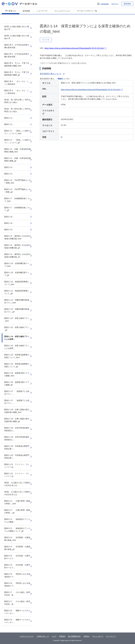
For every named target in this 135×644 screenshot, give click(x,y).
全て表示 (66, 79)
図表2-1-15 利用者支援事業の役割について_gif (17, 365)
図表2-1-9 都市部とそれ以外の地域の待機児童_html (17, 237)
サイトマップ (111, 636)
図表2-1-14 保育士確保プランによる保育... (17, 338)
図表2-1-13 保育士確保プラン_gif (17, 329)
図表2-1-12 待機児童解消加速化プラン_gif (17, 310)
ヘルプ (54, 636)
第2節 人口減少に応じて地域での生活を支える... (17, 484)
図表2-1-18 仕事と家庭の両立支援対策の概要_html (17, 411)
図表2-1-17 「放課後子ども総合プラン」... (17, 393)
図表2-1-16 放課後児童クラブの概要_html (17, 374)
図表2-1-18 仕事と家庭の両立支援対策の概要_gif (17, 420)
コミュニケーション (62, 11)
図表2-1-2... (9, 118)
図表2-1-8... (9, 217)
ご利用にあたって (43, 636)
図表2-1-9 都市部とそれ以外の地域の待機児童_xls (17, 256)
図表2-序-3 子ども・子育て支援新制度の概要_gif (17, 74)
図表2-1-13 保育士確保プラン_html (17, 320)
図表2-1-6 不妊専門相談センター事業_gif (17, 191)
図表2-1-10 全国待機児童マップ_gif (17, 274)
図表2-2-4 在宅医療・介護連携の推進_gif (17, 548)
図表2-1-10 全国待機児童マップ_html (17, 265)
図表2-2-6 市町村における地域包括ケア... (17, 575)
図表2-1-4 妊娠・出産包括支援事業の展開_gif (17, 160)
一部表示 (60, 79)
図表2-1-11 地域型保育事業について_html (17, 283)
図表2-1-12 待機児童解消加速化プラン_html (17, 301)
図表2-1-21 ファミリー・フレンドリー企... (17, 466)
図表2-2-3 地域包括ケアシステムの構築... (17, 521)
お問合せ (87, 636)
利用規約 (62, 636)
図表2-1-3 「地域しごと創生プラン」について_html (17, 132)
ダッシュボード (98, 636)
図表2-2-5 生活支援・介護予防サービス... (17, 557)
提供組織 (26, 11)
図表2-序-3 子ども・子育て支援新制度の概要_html (17, 64)
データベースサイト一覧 (87, 11)
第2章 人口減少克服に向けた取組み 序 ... (17, 28)
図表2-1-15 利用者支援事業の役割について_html (17, 356)
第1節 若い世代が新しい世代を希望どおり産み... (17, 101)
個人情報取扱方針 (74, 636)
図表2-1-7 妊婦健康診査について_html (17, 200)
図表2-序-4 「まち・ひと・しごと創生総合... (17, 83)
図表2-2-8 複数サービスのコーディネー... (17, 612)
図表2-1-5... (9, 167)
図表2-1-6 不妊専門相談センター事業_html (17, 182)
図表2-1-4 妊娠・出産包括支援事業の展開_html (17, 150)
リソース (46, 40)
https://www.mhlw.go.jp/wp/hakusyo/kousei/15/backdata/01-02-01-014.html (74, 48)
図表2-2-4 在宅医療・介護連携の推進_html (17, 539)
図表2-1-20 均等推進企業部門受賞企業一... (17, 447)
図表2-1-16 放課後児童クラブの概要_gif (17, 384)
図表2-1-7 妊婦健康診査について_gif (17, 209)
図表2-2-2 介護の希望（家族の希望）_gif (17, 511)
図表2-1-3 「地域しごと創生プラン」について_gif (17, 141)
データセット (11, 11)
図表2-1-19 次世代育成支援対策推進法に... (17, 429)
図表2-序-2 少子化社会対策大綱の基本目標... (17, 46)
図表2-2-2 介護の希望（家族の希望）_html (17, 502)
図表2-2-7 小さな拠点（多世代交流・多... (17, 594)
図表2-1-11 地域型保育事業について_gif (17, 292)
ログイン (115, 4)
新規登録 (127, 4)
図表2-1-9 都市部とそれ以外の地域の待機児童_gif (17, 246)
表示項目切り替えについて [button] (52, 74)
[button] (103, 4)
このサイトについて (27, 636)
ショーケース (42, 11)
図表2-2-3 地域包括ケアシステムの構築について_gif (17, 530)
